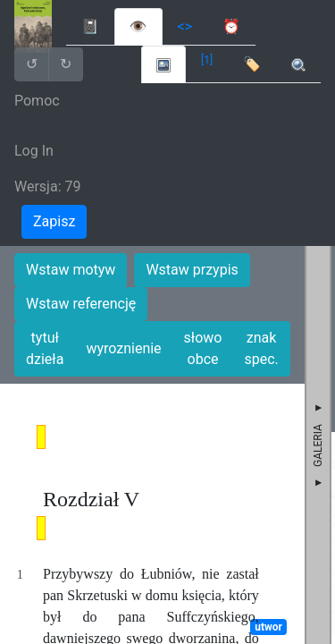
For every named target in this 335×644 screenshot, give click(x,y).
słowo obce (203, 348)
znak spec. (261, 348)
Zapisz (54, 221)
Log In (34, 151)
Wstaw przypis (192, 270)
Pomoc (37, 101)
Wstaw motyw (71, 270)
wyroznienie (123, 348)
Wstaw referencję (81, 304)
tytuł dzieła (45, 348)
